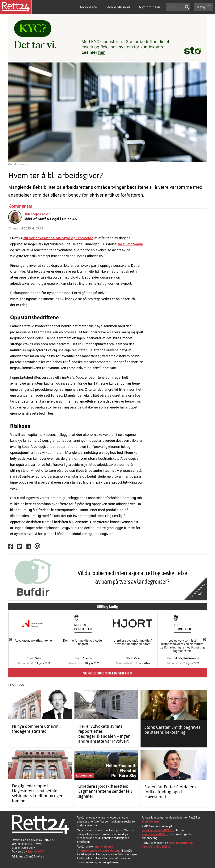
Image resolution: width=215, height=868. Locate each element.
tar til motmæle (130, 244)
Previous (10, 640)
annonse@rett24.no (155, 834)
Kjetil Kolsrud (151, 822)
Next (205, 640)
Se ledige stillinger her (107, 673)
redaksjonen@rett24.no (158, 830)
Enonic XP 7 (36, 852)
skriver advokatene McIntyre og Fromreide (58, 238)
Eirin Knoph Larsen (37, 214)
